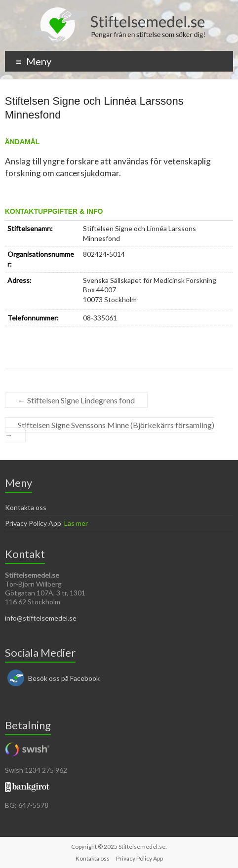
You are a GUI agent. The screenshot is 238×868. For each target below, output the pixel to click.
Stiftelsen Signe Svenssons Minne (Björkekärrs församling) (110, 430)
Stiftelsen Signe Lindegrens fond (76, 400)
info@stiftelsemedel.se (41, 618)
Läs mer (76, 523)
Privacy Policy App (33, 523)
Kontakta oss (26, 507)
